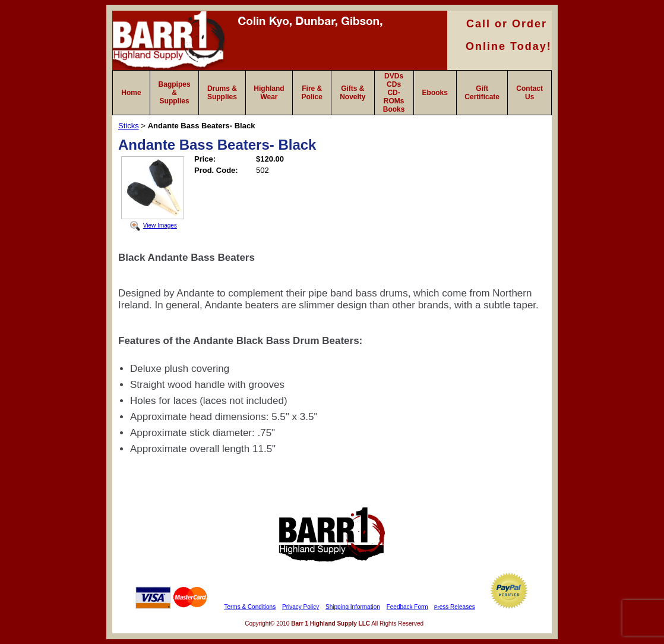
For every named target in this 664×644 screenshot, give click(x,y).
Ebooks (435, 93)
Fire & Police (312, 93)
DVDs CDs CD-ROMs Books (394, 93)
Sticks (129, 126)
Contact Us (529, 93)
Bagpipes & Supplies (175, 93)
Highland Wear (269, 93)
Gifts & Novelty (352, 93)
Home (131, 93)
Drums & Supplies (222, 93)
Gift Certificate (482, 93)
